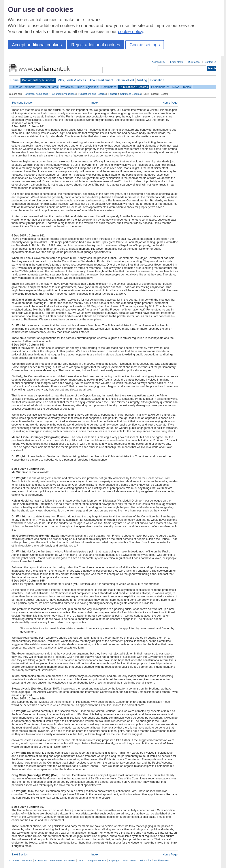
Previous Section (23, 103)
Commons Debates (130, 94)
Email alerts (176, 62)
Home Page (170, 103)
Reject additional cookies (96, 45)
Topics (187, 87)
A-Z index (14, 861)
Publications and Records (92, 94)
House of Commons (23, 87)
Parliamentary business (38, 80)
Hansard (113, 94)
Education (157, 80)
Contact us (211, 62)
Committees (109, 87)
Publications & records (134, 87)
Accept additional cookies (37, 45)
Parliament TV (160, 87)
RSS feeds (194, 62)
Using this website (96, 861)
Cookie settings (145, 45)
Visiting (142, 80)
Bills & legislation (87, 87)
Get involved (125, 80)
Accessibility (158, 62)
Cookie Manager (162, 860)
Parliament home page (36, 94)
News (176, 87)
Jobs (81, 861)
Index (95, 103)
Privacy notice (129, 860)
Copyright (114, 861)
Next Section (20, 854)
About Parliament (101, 80)
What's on (67, 87)
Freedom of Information (62, 861)
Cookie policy (145, 860)
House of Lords (48, 87)
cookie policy (131, 32)
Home (15, 80)
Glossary (27, 861)
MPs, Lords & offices (72, 80)
